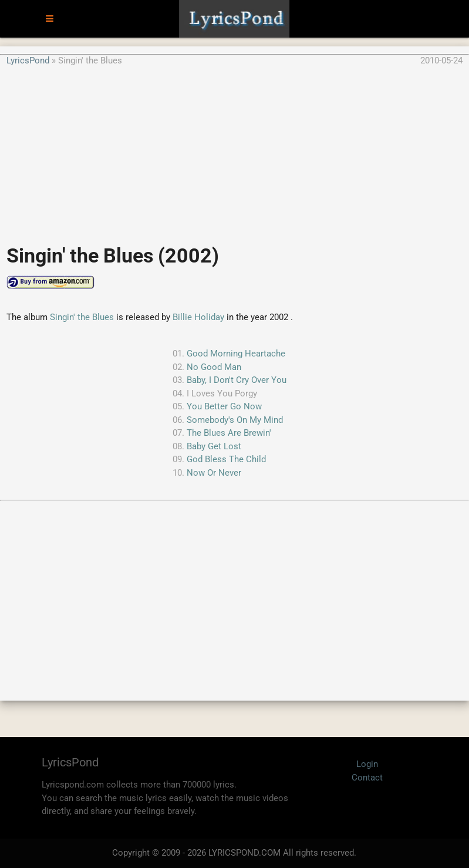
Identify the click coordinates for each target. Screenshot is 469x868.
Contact (367, 778)
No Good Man (214, 367)
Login (367, 764)
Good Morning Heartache (236, 354)
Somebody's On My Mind (235, 420)
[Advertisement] (234, 149)
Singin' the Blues (82, 317)
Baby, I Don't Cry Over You (237, 380)
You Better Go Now (224, 406)
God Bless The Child (226, 459)
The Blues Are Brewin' (229, 433)
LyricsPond (28, 60)
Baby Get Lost (214, 446)
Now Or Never (214, 473)
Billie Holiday (198, 317)
